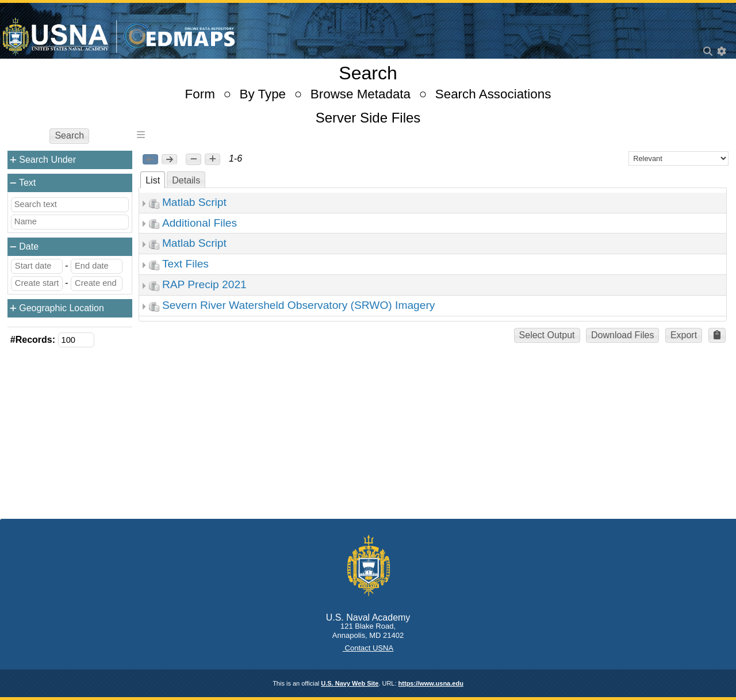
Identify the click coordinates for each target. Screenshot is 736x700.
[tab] (153, 180)
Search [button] (69, 135)
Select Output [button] (547, 335)
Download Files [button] (622, 335)
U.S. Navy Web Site (350, 683)
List (153, 180)
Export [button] (684, 335)
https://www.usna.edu (431, 683)
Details (186, 180)
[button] (193, 159)
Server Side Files (368, 118)
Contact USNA (368, 648)
